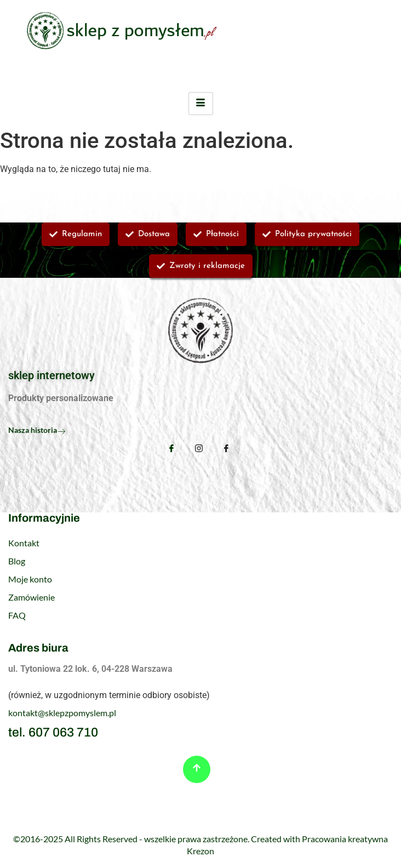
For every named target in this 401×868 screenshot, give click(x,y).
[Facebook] (171, 448)
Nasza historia (37, 430)
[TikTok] (226, 449)
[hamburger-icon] (201, 104)
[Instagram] (199, 449)
